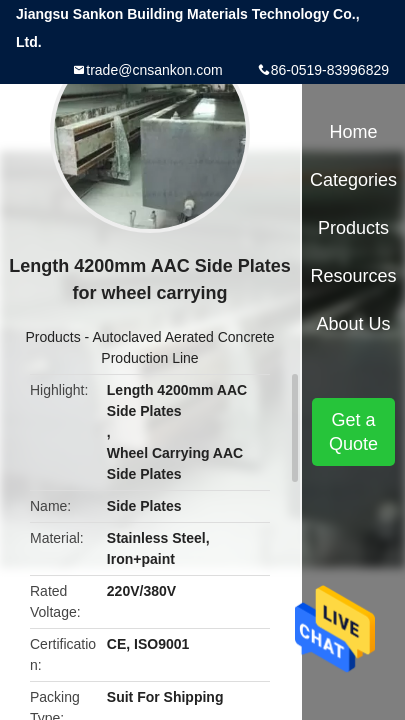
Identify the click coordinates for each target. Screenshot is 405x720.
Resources (353, 276)
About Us (353, 324)
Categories (353, 180)
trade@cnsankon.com (154, 70)
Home (353, 132)
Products (52, 337)
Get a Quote (353, 432)
